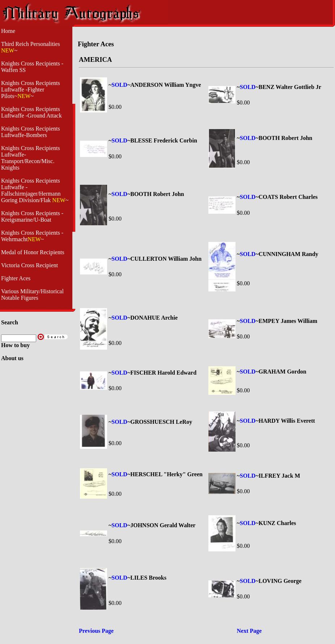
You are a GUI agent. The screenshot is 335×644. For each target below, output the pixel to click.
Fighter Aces (16, 278)
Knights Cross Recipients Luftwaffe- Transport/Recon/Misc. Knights (31, 158)
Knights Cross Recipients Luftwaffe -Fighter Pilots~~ (31, 89)
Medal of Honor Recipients (33, 252)
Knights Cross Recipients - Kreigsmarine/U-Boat (32, 216)
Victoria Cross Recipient (29, 265)
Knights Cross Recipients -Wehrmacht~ (32, 236)
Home (8, 31)
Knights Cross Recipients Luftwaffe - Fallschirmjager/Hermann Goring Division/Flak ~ (35, 190)
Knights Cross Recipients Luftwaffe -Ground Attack (31, 112)
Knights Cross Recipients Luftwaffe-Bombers (31, 132)
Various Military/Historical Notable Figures (32, 295)
